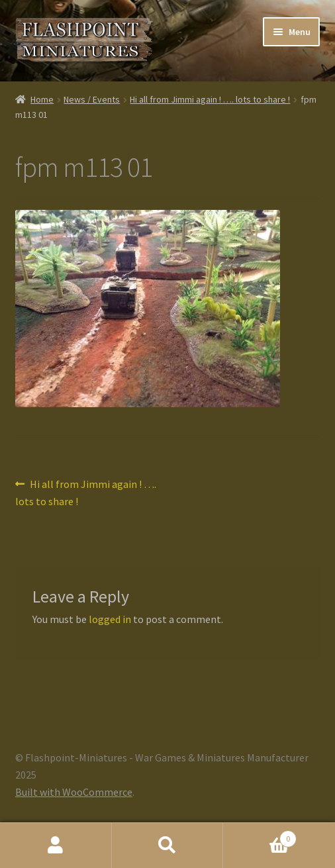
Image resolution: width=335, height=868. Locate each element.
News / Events (92, 99)
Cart (260, 836)
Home (42, 99)
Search (168, 845)
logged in (110, 619)
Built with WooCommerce (74, 792)
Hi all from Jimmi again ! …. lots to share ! (210, 99)
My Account (56, 845)
